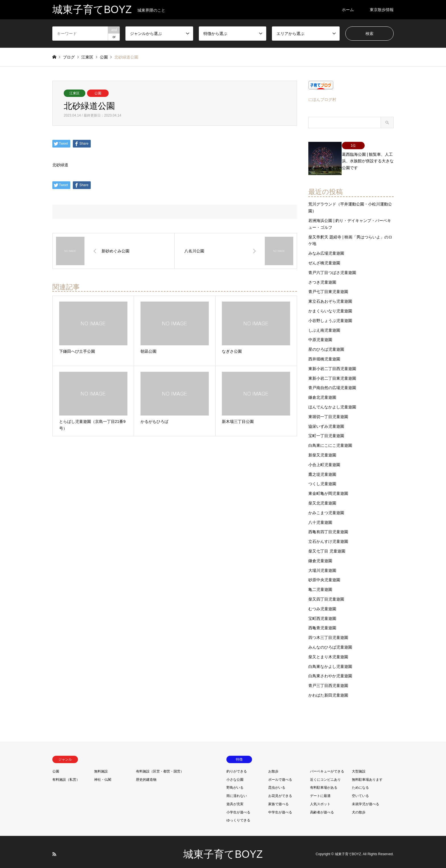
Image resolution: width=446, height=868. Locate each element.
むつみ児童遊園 (322, 604)
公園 (98, 93)
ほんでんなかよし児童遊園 (332, 402)
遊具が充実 (235, 799)
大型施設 (359, 766)
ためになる (360, 783)
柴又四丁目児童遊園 (326, 594)
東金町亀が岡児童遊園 (328, 489)
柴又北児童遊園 (322, 498)
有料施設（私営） (66, 774)
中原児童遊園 (320, 335)
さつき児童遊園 (322, 277)
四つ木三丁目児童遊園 (328, 633)
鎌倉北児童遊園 (322, 393)
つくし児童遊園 (322, 479)
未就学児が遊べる (366, 799)
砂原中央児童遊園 (324, 575)
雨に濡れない (237, 791)
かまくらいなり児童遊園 (330, 306)
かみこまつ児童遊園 (326, 508)
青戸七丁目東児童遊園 (328, 287)
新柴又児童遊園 (322, 450)
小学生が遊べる (238, 807)
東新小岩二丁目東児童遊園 (332, 373)
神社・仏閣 (103, 774)
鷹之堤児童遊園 (322, 469)
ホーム (348, 10)
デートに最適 (320, 791)
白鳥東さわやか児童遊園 (330, 671)
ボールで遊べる (280, 774)
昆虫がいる (277, 783)
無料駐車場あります (367, 774)
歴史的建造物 (146, 774)
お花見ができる (280, 791)
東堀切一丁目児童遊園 (328, 412)
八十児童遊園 (320, 517)
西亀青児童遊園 (322, 623)
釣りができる (237, 766)
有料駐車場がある (324, 783)
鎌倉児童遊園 (320, 556)
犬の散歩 (359, 807)
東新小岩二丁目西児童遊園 (332, 364)
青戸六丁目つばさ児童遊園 (332, 268)
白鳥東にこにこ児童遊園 (330, 441)
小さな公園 (235, 774)
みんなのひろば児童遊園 (330, 642)
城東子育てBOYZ (223, 849)
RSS (54, 849)
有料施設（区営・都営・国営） (160, 766)
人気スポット (320, 799)
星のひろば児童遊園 (326, 344)
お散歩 (273, 766)
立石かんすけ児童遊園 (328, 537)
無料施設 (101, 766)
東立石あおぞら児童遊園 (330, 296)
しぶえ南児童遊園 (324, 325)
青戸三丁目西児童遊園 (328, 681)
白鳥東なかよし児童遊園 (330, 661)
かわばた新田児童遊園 (328, 690)
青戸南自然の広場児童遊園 (332, 383)
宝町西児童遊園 (322, 613)
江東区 (75, 93)
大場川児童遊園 (322, 565)
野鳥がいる (235, 783)
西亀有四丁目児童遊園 (328, 527)
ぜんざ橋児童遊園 (324, 258)
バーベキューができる (327, 766)
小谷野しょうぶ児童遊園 (330, 316)
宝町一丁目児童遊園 (326, 431)
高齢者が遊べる (322, 807)
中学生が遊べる (280, 807)
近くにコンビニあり (325, 774)
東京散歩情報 (382, 10)
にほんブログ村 (322, 99)
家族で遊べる (278, 799)
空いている (360, 791)
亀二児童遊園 (320, 585)
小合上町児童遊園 (324, 460)
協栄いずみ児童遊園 (326, 421)
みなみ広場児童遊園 (326, 248)
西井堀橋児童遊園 (324, 354)
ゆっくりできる (238, 815)
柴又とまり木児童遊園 (328, 652)
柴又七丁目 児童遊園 (327, 546)
